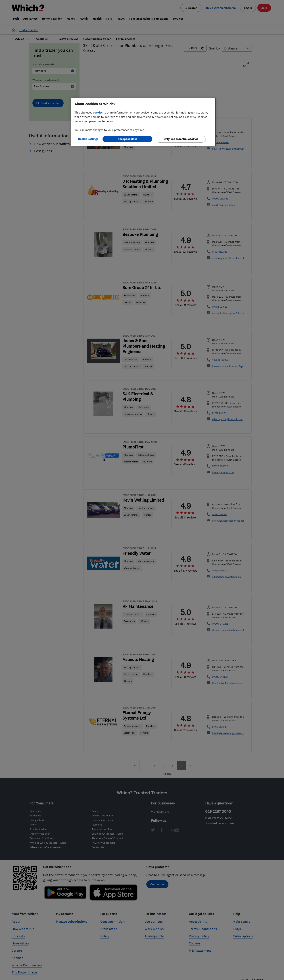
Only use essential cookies (181, 139)
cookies (98, 112)
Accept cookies (127, 139)
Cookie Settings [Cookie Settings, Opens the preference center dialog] (88, 139)
